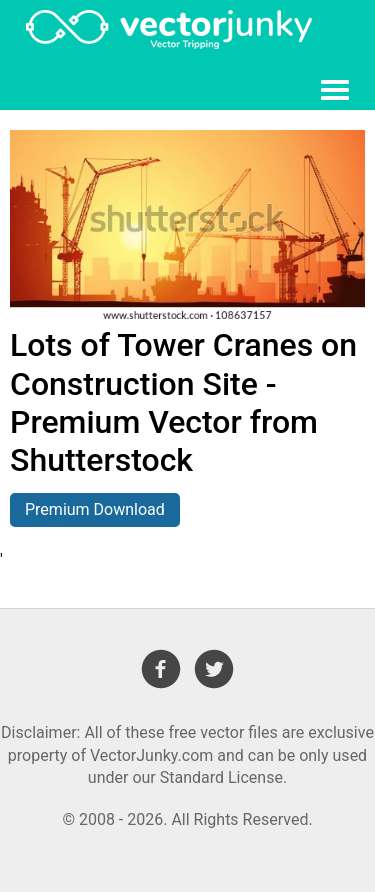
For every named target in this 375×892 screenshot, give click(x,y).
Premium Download (95, 509)
